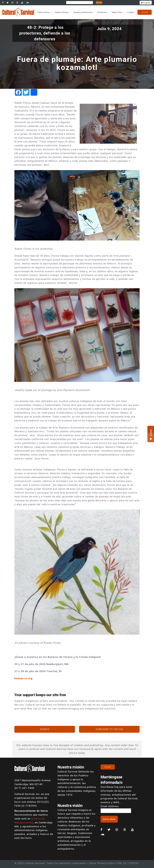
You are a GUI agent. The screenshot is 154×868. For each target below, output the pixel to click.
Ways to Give (117, 12)
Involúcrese (102, 12)
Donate (45, 729)
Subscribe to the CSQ (109, 729)
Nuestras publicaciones (83, 12)
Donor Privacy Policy (102, 863)
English (146, 3)
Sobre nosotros (44, 12)
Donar (145, 12)
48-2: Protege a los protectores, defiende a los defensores (45, 33)
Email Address (110, 806)
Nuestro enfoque (62, 12)
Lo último (131, 12)
